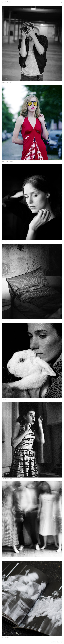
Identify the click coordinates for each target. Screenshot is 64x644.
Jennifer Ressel (6, 2)
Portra (52, 642)
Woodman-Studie (6, 558)
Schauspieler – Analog (7, 161)
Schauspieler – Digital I (7, 82)
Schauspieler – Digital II (8, 241)
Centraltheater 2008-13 (8, 479)
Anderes (4, 399)
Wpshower (59, 642)
